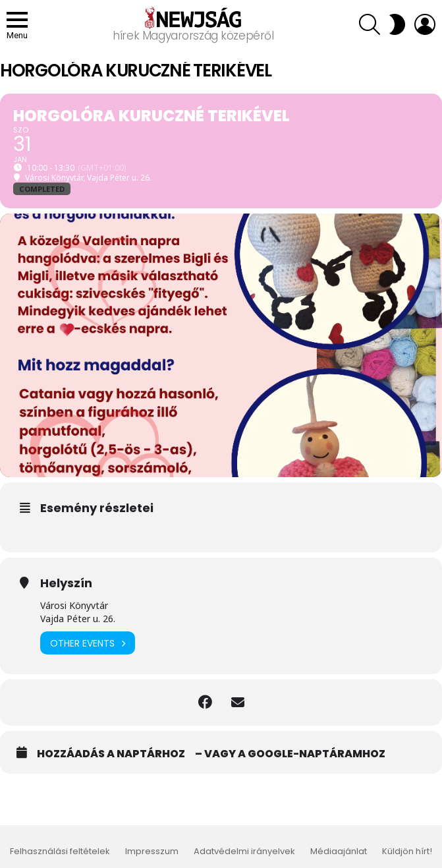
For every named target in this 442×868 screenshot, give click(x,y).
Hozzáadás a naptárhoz (111, 754)
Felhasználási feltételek (60, 852)
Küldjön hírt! (407, 852)
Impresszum (152, 852)
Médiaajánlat (339, 852)
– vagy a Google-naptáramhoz (290, 754)
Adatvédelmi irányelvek (244, 852)
